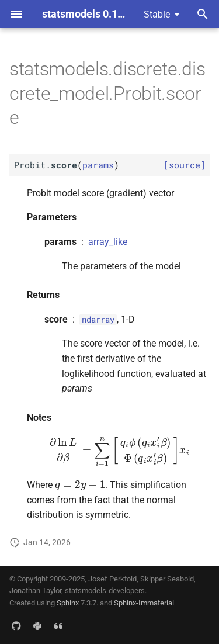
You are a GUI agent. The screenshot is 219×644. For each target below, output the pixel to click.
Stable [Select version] (157, 14)
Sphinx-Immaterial (144, 603)
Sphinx (68, 603)
